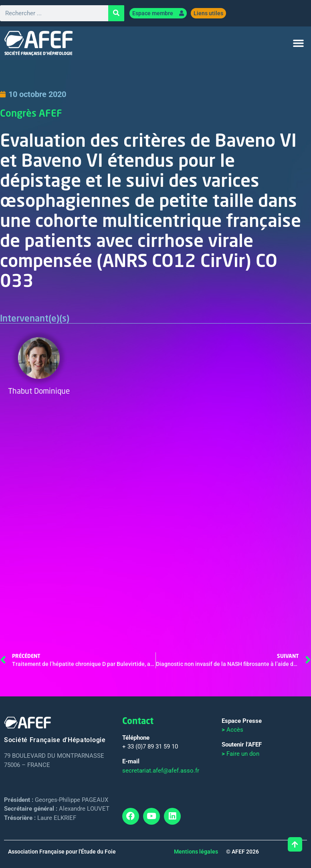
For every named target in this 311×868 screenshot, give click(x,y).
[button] (298, 44)
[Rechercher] (116, 14)
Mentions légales (196, 852)
